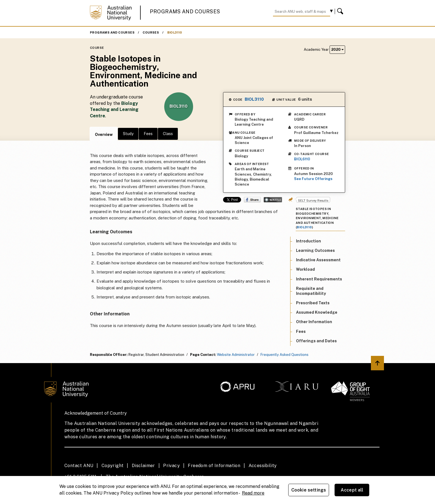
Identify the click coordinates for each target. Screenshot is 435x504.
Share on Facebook (252, 200)
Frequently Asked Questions (284, 355)
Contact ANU (79, 466)
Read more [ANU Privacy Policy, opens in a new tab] (253, 493)
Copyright (113, 466)
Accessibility (263, 466)
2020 (337, 50)
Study (128, 134)
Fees (148, 134)
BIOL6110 (302, 159)
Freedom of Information (214, 466)
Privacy (171, 466)
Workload (305, 269)
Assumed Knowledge (317, 312)
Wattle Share (273, 200)
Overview (104, 135)
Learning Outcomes (315, 250)
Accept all (352, 490)
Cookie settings (309, 490)
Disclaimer (143, 466)
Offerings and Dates (316, 341)
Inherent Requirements (319, 279)
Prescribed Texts (313, 303)
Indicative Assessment (318, 260)
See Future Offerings (313, 179)
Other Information (314, 322)
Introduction (308, 241)
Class (168, 134)
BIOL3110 (175, 32)
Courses (151, 32)
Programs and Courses (185, 12)
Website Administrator (236, 355)
